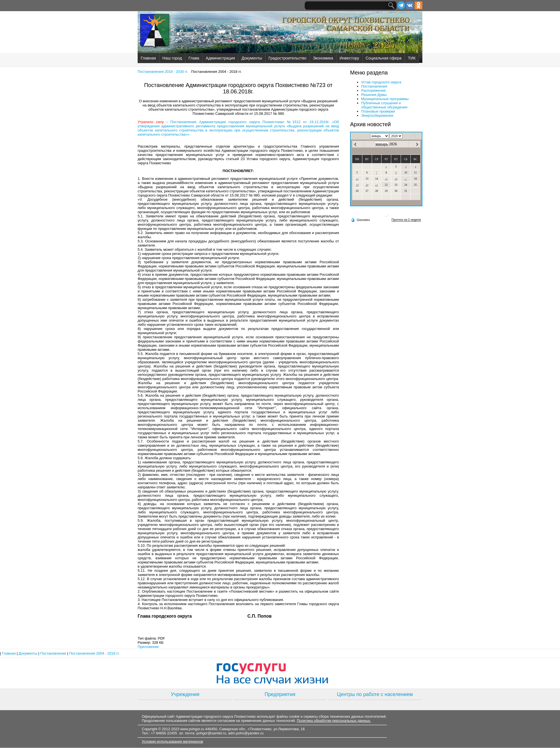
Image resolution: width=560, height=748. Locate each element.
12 (357, 179)
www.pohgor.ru (192, 729)
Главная (148, 58)
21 (376, 185)
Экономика (323, 58)
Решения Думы (374, 95)
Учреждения (185, 694)
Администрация (220, 58)
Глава (194, 58)
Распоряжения (373, 90)
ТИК (412, 58)
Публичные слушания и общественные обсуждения (384, 105)
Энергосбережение (377, 115)
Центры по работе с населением (375, 694)
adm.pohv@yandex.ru (246, 733)
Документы (252, 58)
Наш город (172, 58)
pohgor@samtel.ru (211, 733)
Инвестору (349, 58)
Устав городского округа (381, 82)
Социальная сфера (384, 58)
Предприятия (280, 694)
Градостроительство (288, 58)
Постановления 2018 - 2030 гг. (163, 72)
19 (357, 185)
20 (367, 185)
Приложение (148, 647)
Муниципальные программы (385, 99)
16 (396, 179)
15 (386, 179)
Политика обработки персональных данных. (334, 721)
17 (406, 179)
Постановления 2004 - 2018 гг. (95, 653)
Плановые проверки (378, 111)
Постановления (374, 86)
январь (382, 144)
